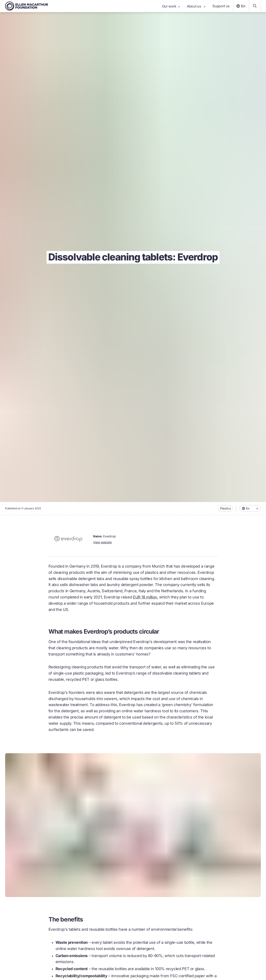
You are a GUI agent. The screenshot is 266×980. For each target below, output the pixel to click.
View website (102, 542)
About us (196, 6)
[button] (250, 508)
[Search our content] (255, 6)
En (240, 6)
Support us (221, 6)
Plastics (225, 508)
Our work (171, 6)
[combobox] (250, 508)
